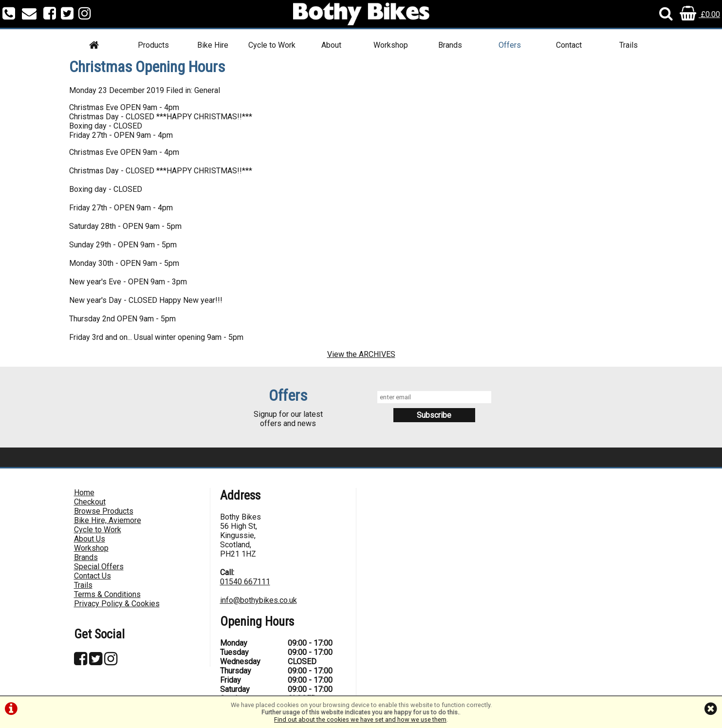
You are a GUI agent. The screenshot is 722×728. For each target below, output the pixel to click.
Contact (569, 45)
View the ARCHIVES (361, 354)
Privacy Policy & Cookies (117, 604)
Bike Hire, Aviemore (108, 520)
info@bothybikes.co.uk (259, 600)
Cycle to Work (272, 45)
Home (84, 493)
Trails (629, 45)
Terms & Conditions (107, 594)
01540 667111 (245, 582)
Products (153, 45)
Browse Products (104, 511)
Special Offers (99, 567)
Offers (510, 45)
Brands (450, 45)
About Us (90, 539)
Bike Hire (213, 45)
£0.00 (700, 14)
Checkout (90, 502)
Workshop (391, 45)
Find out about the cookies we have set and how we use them (360, 719)
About (331, 45)
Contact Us (93, 576)
